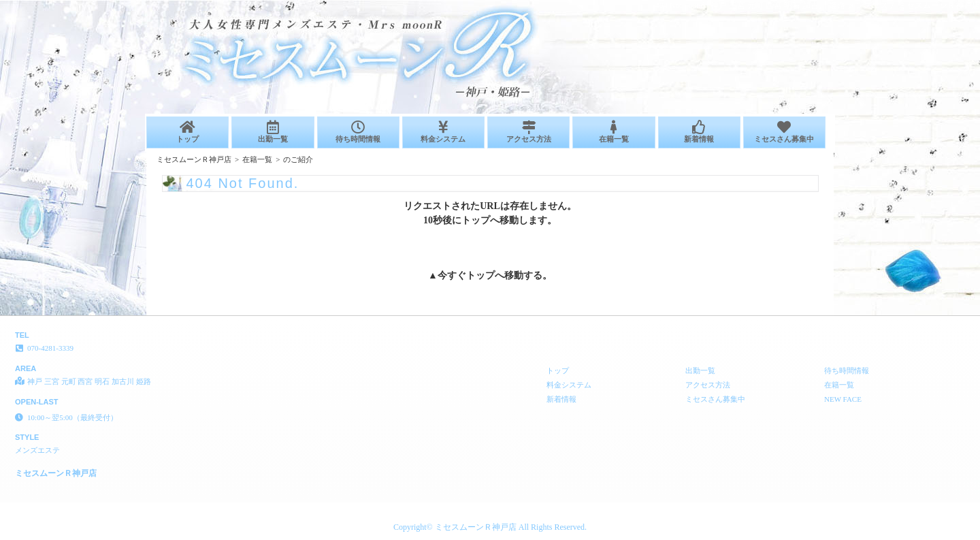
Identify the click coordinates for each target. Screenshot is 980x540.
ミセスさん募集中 (784, 132)
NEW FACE (843, 399)
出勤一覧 (273, 132)
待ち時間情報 (358, 132)
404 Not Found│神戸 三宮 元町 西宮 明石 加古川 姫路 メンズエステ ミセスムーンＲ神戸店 (818, 5)
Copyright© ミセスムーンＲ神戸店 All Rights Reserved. (490, 527)
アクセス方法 (528, 132)
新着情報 (699, 132)
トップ (187, 132)
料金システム (443, 132)
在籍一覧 (614, 132)
